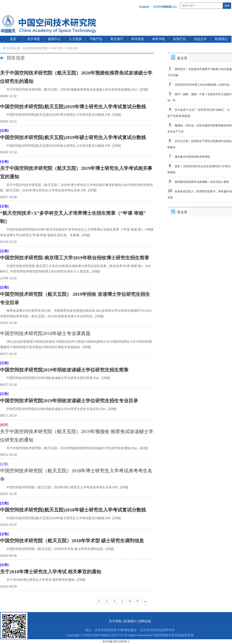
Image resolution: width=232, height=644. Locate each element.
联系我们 (221, 39)
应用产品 (179, 39)
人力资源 (75, 39)
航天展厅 (117, 39)
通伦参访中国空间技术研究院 (192, 157)
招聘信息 (145, 621)
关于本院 (34, 39)
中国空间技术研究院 (35, 48)
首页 (13, 39)
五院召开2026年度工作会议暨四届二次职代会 (202, 85)
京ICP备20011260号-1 (116, 642)
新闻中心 (54, 39)
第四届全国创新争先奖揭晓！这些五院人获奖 (202, 182)
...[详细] (143, 89)
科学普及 (138, 39)
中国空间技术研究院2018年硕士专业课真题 (45, 333)
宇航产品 (96, 39)
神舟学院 (159, 39)
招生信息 (73, 48)
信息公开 (200, 39)
